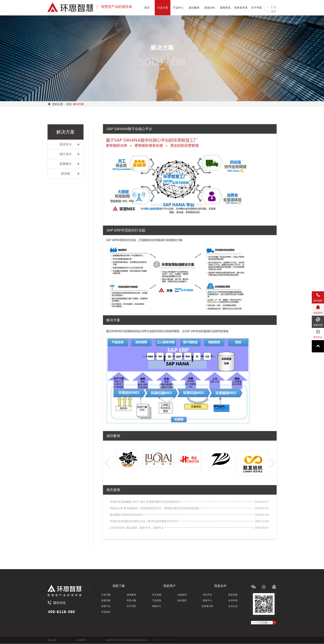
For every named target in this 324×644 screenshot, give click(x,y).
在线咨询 (182, 595)
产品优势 (157, 600)
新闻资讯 (225, 8)
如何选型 (182, 600)
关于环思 (257, 8)
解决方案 (79, 104)
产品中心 (178, 8)
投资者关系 (241, 8)
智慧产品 (106, 606)
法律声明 (81, 640)
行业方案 (163, 8)
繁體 (274, 12)
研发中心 (207, 600)
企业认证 (233, 606)
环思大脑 (131, 600)
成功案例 (194, 8)
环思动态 (106, 612)
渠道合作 (210, 8)
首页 (147, 8)
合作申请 (233, 600)
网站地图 (52, 640)
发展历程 (106, 600)
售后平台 (207, 595)
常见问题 (157, 595)
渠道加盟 (233, 595)
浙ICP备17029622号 (164, 640)
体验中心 (157, 606)
